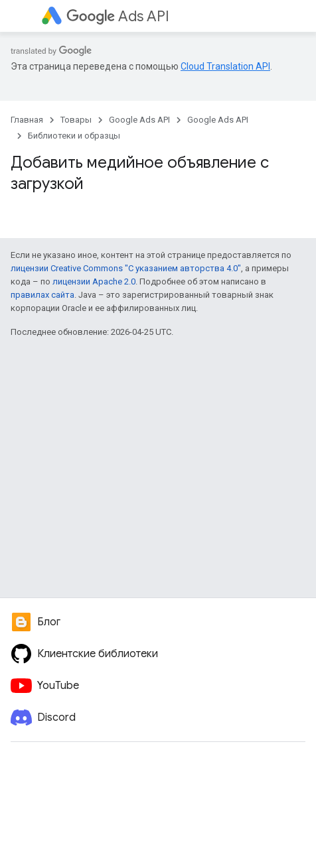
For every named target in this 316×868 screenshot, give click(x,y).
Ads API (118, 16)
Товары (76, 120)
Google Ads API (139, 120)
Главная (27, 120)
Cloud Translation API (225, 66)
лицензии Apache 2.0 (94, 281)
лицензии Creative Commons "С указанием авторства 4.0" (126, 268)
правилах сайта (42, 295)
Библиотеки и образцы (74, 136)
